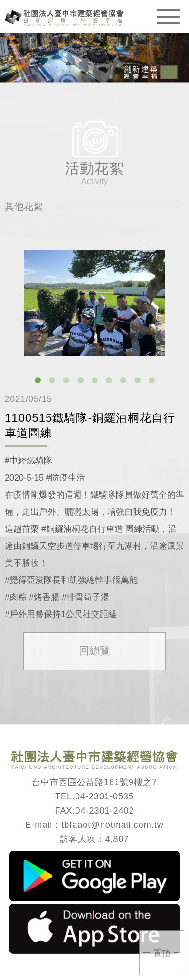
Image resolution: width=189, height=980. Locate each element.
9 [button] (151, 380)
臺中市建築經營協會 (64, 17)
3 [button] (66, 380)
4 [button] (80, 380)
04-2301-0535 (104, 796)
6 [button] (109, 380)
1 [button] (38, 380)
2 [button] (52, 380)
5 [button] (94, 380)
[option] (94, 303)
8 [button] (137, 380)
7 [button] (123, 380)
